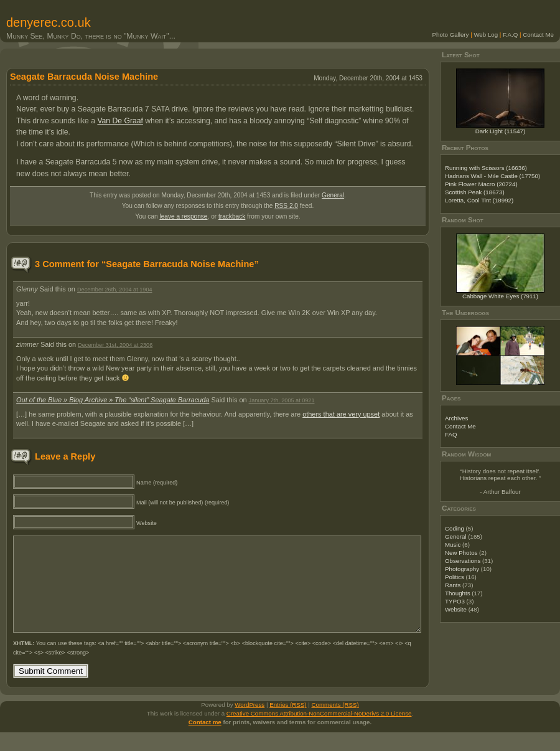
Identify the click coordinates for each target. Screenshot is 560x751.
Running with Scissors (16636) (486, 168)
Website (456, 609)
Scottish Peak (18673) (475, 192)
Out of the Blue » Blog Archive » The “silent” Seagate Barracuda (113, 400)
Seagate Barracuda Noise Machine (84, 77)
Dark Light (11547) (501, 131)
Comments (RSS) (335, 723)
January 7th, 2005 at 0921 (282, 400)
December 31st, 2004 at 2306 (115, 345)
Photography (462, 569)
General (333, 195)
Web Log (486, 35)
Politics (455, 577)
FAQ (451, 434)
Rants (453, 585)
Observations (463, 561)
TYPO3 (455, 601)
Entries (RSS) (288, 723)
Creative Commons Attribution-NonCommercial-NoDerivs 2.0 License (319, 732)
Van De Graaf (120, 121)
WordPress (250, 723)
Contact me (205, 741)
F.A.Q (510, 35)
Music (453, 545)
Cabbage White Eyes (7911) (500, 296)
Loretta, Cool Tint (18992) (479, 200)
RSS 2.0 (286, 206)
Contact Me (538, 35)
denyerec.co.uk (49, 22)
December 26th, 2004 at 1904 (115, 290)
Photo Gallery (451, 35)
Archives (456, 418)
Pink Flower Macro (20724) (481, 184)
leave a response (183, 216)
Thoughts (458, 593)
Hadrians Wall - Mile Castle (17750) (492, 176)
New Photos (461, 553)
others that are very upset (341, 414)
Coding (455, 528)
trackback (232, 216)
